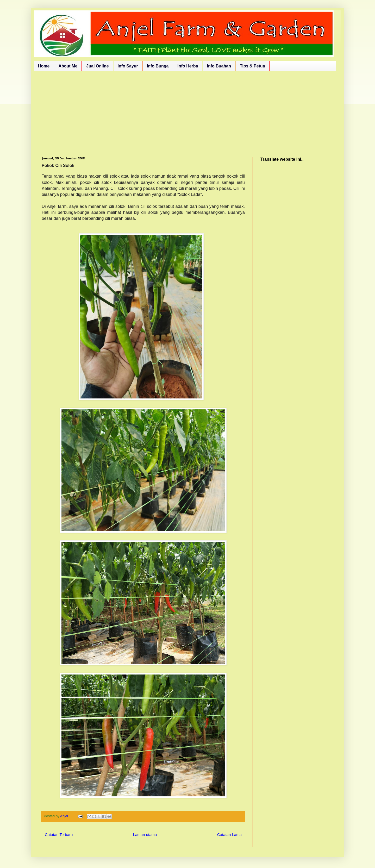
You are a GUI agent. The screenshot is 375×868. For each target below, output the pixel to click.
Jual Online (97, 66)
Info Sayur (128, 66)
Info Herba (188, 66)
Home (44, 66)
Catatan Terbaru (59, 835)
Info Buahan (219, 66)
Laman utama (145, 835)
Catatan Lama (229, 835)
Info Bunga (158, 66)
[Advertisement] (187, 110)
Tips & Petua (252, 66)
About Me (68, 66)
